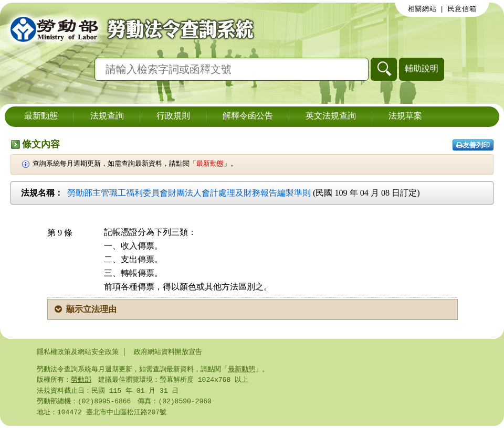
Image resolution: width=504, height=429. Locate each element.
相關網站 (422, 9)
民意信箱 (462, 9)
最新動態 (41, 116)
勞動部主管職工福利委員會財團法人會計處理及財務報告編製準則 (189, 193)
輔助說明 (422, 68)
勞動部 (81, 381)
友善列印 (473, 145)
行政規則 (173, 116)
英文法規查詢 (331, 116)
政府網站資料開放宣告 (168, 352)
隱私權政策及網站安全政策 (78, 352)
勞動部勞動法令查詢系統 (129, 29)
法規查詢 (107, 116)
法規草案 (405, 116)
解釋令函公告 (248, 116)
